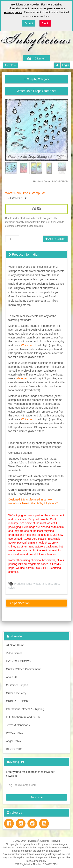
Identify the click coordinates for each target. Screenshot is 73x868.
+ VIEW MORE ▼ (16, 198)
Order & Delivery (16, 693)
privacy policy (13, 12)
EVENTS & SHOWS (18, 661)
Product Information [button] (24, 255)
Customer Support (17, 685)
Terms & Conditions (18, 725)
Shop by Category (37, 79)
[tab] (36, 254)
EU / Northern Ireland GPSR (23, 717)
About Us (12, 677)
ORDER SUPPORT (18, 701)
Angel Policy (14, 741)
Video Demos (14, 653)
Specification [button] (19, 603)
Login (66, 65)
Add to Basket (55, 239)
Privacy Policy (15, 733)
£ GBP (10, 65)
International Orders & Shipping (25, 709)
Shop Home (15, 645)
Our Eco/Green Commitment (23, 669)
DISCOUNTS (14, 749)
